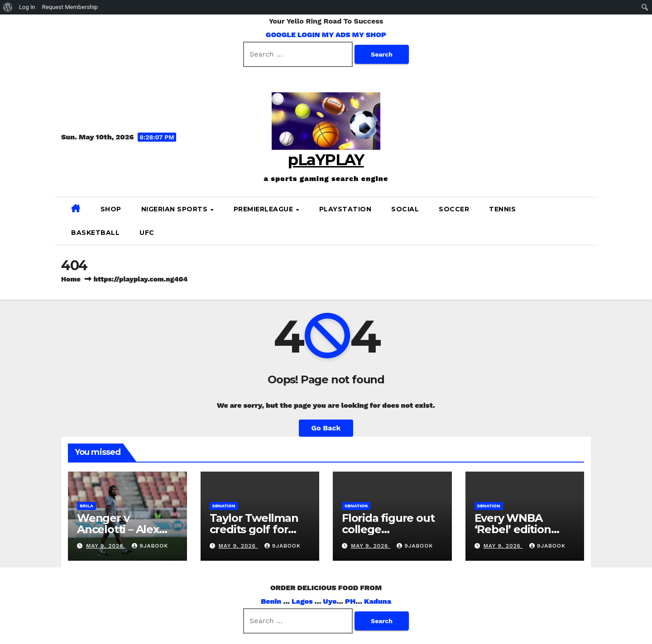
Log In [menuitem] (27, 7)
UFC (147, 233)
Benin (271, 601)
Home (71, 279)
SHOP (111, 209)
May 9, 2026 (106, 546)
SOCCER (454, 209)
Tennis (502, 209)
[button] (587, 221)
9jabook (150, 546)
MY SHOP (369, 35)
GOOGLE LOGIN (294, 35)
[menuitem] (8, 7)
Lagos (302, 601)
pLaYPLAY (326, 160)
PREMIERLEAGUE (264, 209)
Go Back (326, 428)
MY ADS (336, 35)
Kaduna (378, 601)
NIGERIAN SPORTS (175, 209)
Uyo (330, 601)
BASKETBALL (95, 233)
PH (350, 601)
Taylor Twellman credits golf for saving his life (254, 529)
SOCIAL (405, 209)
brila (86, 506)
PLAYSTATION (345, 209)
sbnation (224, 506)
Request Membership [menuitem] (70, 7)
